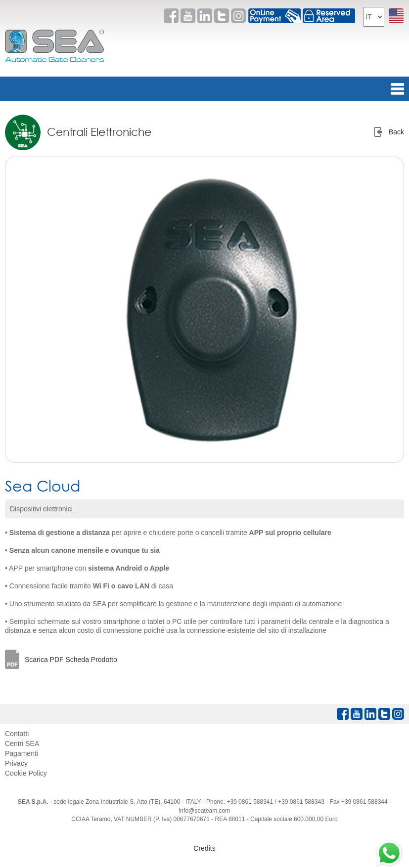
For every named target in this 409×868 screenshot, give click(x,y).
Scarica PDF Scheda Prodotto (71, 660)
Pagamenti (22, 753)
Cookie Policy (26, 773)
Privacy (16, 763)
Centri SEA (22, 744)
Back (396, 132)
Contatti (17, 734)
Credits (204, 848)
